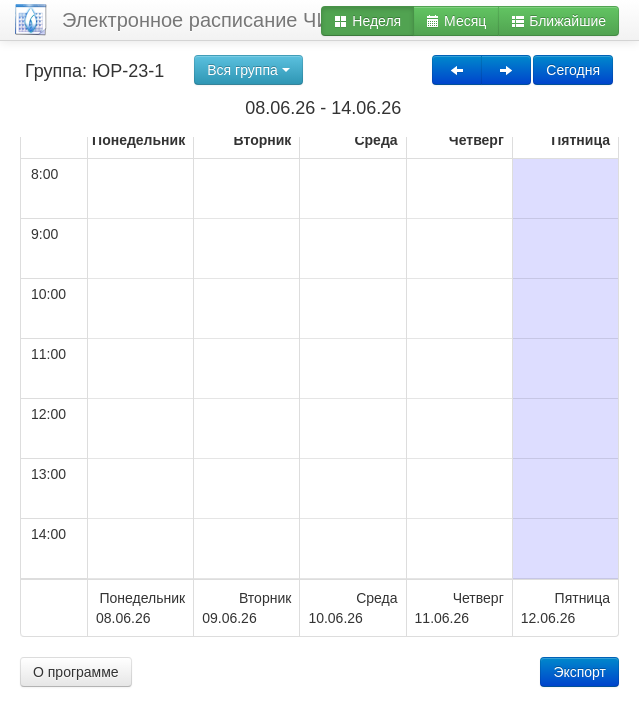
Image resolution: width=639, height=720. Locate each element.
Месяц (456, 21)
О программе (76, 672)
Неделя (367, 21)
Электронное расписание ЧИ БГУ (217, 20)
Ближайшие (558, 21)
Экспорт (579, 672)
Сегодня (573, 70)
